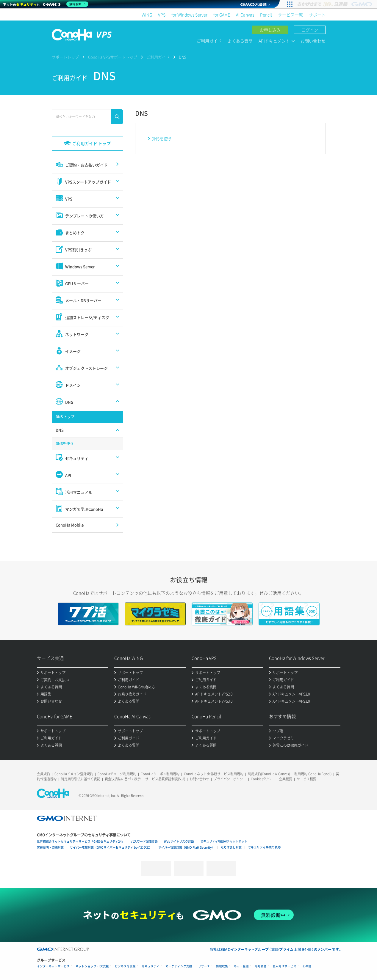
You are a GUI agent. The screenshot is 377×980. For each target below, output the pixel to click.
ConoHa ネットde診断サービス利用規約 (214, 774)
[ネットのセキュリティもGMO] (46, 4)
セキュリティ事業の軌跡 (264, 847)
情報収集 (222, 966)
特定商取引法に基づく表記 (81, 779)
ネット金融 (241, 966)
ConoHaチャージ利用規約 (117, 774)
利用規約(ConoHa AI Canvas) (269, 774)
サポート (317, 15)
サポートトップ (65, 57)
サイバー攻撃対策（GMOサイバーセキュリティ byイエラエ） (111, 847)
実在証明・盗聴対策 (50, 847)
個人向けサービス (284, 966)
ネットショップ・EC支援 (92, 966)
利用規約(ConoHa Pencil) (313, 774)
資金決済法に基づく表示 (123, 779)
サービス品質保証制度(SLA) (165, 779)
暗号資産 (261, 966)
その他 (307, 966)
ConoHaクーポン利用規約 (160, 774)
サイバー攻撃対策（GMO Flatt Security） (186, 847)
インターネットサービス (53, 966)
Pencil (266, 15)
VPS (162, 15)
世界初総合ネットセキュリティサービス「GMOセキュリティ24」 (81, 841)
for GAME (222, 15)
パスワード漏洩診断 (144, 841)
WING (147, 15)
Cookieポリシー (263, 779)
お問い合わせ (313, 41)
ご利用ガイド (209, 41)
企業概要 (286, 779)
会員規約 (43, 774)
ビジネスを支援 (125, 966)
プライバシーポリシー (230, 779)
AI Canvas (245, 15)
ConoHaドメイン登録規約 (74, 774)
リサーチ (204, 966)
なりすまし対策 (231, 847)
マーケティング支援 (179, 966)
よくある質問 (240, 41)
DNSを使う (162, 139)
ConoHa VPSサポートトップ (113, 57)
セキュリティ (151, 966)
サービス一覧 (290, 15)
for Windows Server (189, 15)
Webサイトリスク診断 (179, 841)
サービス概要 (306, 779)
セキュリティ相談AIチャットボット (224, 841)
